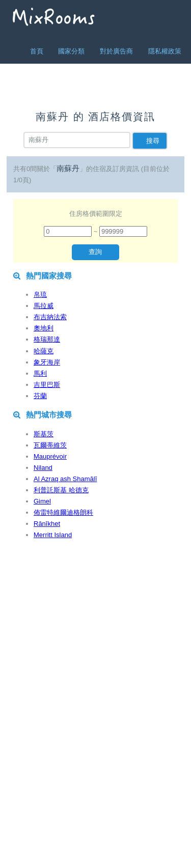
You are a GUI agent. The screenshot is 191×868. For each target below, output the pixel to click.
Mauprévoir (50, 456)
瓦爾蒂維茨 (50, 445)
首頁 (37, 51)
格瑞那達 (47, 339)
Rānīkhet (47, 524)
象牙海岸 (47, 362)
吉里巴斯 (47, 385)
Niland (43, 468)
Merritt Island (53, 535)
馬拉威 (44, 306)
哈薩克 (44, 351)
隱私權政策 (165, 51)
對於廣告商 (116, 51)
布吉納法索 (50, 317)
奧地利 (44, 328)
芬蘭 (40, 396)
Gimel (42, 501)
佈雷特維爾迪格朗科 (63, 512)
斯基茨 (44, 434)
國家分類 (71, 51)
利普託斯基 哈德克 (61, 490)
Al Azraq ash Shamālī (65, 479)
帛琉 (40, 295)
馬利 (40, 373)
